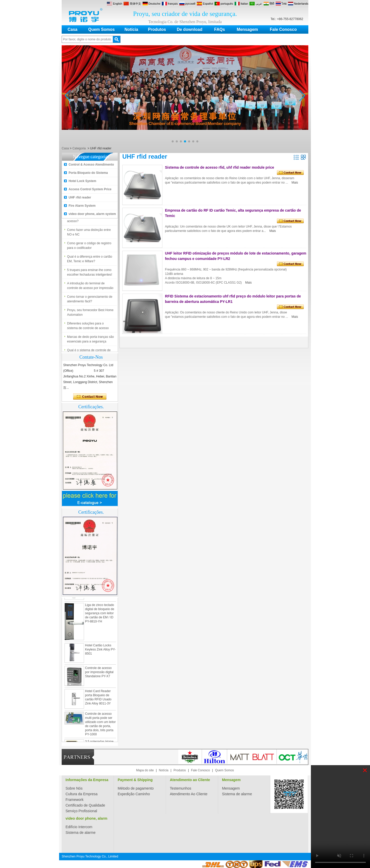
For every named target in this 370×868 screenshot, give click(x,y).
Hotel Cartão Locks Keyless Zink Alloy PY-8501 (100, 651)
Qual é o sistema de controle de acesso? (89, 221)
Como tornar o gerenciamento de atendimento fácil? (90, 301)
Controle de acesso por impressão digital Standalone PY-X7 (99, 674)
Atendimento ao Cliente (190, 780)
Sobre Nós (74, 788)
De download (190, 29)
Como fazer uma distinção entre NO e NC (89, 234)
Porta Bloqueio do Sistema (88, 173)
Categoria (79, 148)
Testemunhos (181, 788)
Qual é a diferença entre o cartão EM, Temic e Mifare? (90, 261)
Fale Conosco (283, 29)
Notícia (131, 29)
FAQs (220, 29)
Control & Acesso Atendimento (91, 165)
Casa (72, 29)
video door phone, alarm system (92, 214)
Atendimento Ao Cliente (189, 794)
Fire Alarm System (82, 206)
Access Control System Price (90, 189)
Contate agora (90, 397)
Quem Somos (101, 29)
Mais (295, 183)
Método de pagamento (136, 788)
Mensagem (247, 29)
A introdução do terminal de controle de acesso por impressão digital (90, 288)
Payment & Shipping (135, 780)
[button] (173, 141)
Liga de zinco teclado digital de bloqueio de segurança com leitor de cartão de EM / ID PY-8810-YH (100, 615)
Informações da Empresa (87, 780)
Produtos (157, 29)
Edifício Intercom (79, 827)
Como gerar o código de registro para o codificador (89, 247)
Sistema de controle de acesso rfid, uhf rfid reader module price (220, 167)
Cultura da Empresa (82, 794)
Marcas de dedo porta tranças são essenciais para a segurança (90, 341)
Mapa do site (145, 770)
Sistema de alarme (237, 794)
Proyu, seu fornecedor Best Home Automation (90, 314)
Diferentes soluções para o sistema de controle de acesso (88, 328)
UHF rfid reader (80, 197)
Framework (75, 800)
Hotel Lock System (82, 181)
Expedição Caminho (134, 794)
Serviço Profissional (81, 811)
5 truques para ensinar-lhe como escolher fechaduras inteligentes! (90, 274)
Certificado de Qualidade (85, 805)
